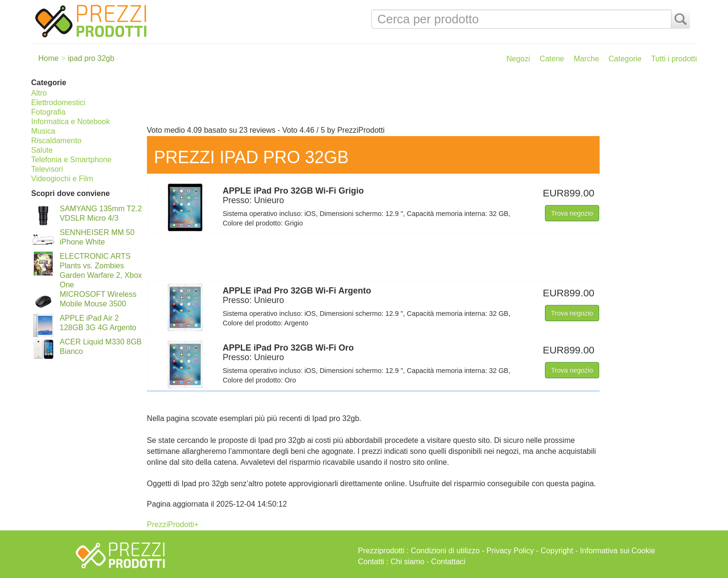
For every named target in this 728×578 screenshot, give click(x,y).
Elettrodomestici (58, 103)
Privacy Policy (510, 551)
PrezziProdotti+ (173, 524)
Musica (44, 131)
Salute (42, 150)
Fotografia (49, 112)
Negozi (518, 59)
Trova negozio (572, 213)
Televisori (47, 169)
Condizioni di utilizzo (445, 551)
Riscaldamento (57, 141)
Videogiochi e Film (62, 179)
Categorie (625, 59)
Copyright (557, 551)
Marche (586, 59)
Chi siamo (407, 562)
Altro (39, 93)
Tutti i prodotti (674, 59)
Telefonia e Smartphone (72, 160)
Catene (552, 59)
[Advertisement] (420, 99)
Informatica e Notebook (71, 122)
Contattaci (448, 562)
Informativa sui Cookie (618, 551)
